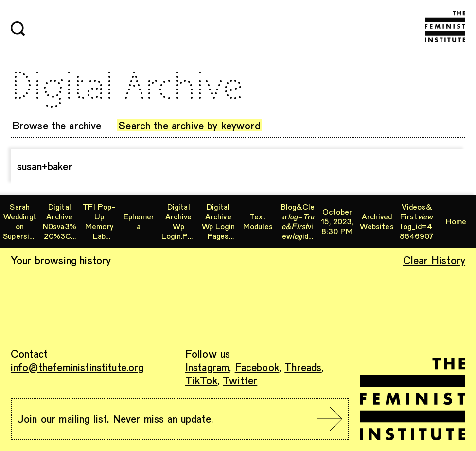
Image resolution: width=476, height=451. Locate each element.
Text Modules (258, 221)
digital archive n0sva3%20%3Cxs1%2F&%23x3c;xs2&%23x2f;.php (60, 221)
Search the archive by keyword (189, 125)
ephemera (139, 221)
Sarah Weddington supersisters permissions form (20, 221)
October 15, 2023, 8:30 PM (337, 221)
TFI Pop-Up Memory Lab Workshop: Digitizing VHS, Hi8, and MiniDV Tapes (99, 221)
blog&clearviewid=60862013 (298, 221)
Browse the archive (57, 125)
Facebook (257, 367)
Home (456, 221)
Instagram (207, 367)
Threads (303, 367)
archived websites (377, 221)
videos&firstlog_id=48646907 (417, 221)
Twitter (240, 380)
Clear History (434, 260)
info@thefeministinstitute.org (77, 367)
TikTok (201, 380)
